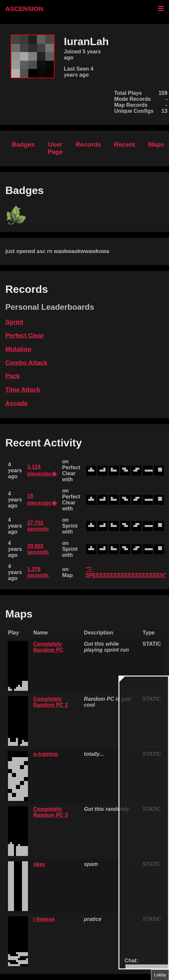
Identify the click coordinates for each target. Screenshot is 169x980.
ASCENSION (24, 9)
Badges (23, 144)
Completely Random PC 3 (51, 812)
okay (39, 864)
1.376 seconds (38, 572)
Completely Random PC (48, 647)
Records (88, 144)
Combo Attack (26, 363)
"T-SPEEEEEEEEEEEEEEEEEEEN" (126, 572)
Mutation (18, 349)
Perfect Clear (24, 335)
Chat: (132, 961)
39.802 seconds (38, 549)
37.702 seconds (38, 526)
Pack (13, 376)
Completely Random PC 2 (51, 702)
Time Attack (23, 390)
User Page (55, 148)
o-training (46, 754)
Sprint (14, 322)
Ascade (16, 403)
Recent (124, 144)
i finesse (44, 919)
